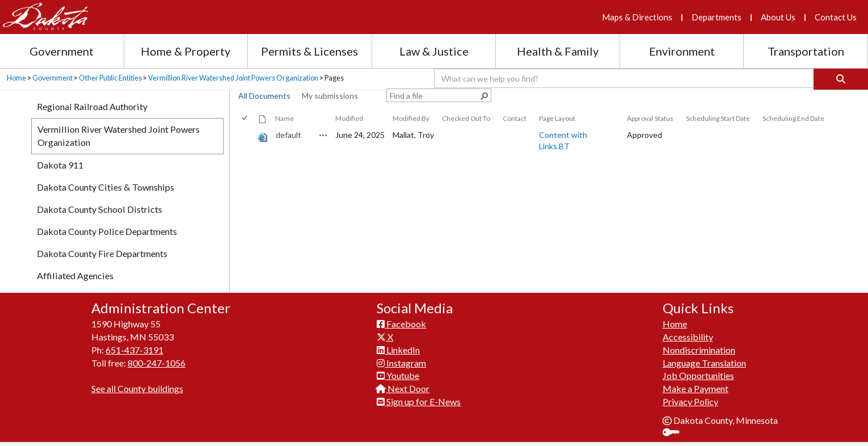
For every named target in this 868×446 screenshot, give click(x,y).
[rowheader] (247, 141)
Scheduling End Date (793, 118)
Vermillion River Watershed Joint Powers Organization (233, 78)
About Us (778, 17)
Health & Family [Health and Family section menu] (558, 51)
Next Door (403, 388)
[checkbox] (245, 118)
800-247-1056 (157, 363)
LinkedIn (398, 350)
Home (16, 78)
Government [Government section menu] (62, 51)
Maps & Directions (637, 17)
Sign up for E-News (419, 401)
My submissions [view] (330, 96)
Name (285, 118)
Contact (515, 118)
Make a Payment (696, 388)
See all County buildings (137, 388)
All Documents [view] (264, 96)
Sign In (675, 433)
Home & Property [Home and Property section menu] (186, 51)
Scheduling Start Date (718, 118)
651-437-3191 (134, 350)
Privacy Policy (690, 401)
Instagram (401, 363)
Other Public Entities (110, 78)
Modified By (411, 118)
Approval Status (650, 118)
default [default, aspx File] (288, 135)
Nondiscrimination (699, 350)
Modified (349, 118)
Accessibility (688, 337)
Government (52, 78)
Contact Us (836, 17)
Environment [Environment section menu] (682, 51)
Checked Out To (466, 118)
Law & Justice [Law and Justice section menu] (434, 51)
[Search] (841, 79)
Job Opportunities (698, 375)
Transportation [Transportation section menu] (806, 51)
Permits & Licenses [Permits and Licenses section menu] (309, 51)
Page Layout (557, 118)
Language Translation (704, 363)
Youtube (398, 375)
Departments (717, 17)
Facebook (401, 324)
